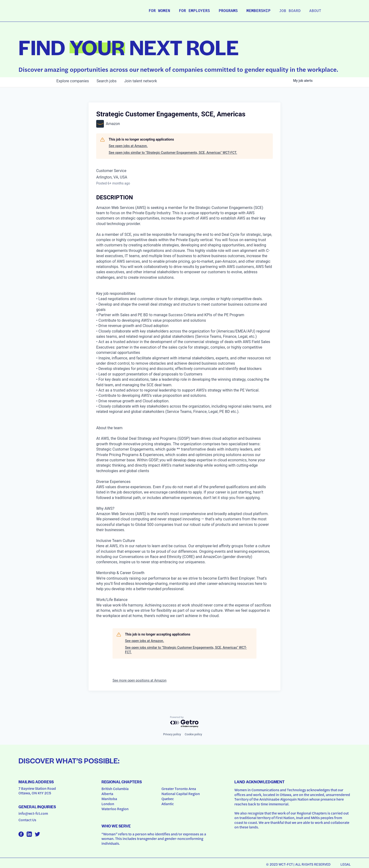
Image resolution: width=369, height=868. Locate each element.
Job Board (290, 11)
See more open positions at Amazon (140, 680)
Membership (258, 11)
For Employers (194, 11)
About (315, 11)
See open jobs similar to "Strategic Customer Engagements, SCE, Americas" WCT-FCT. (173, 153)
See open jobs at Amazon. (128, 146)
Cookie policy (193, 734)
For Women (159, 11)
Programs (228, 11)
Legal (345, 864)
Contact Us (27, 820)
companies (73, 81)
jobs (106, 81)
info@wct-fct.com (33, 813)
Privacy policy (172, 734)
